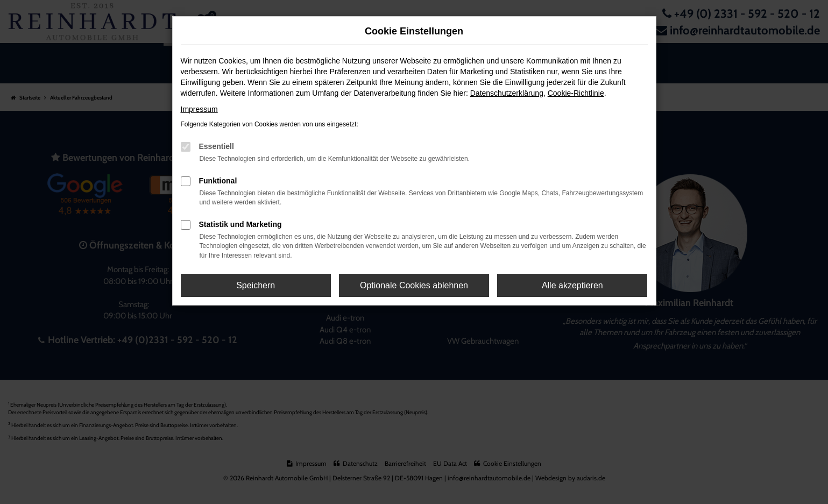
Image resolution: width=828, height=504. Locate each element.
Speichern (256, 285)
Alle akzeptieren (572, 285)
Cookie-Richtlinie (576, 93)
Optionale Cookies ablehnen (414, 285)
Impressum (199, 109)
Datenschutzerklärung (507, 93)
